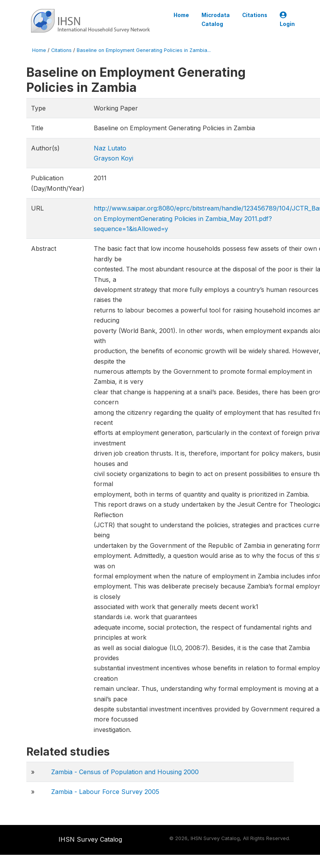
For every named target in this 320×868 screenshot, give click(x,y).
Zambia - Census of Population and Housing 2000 (125, 772)
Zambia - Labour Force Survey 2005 (105, 792)
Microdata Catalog (216, 19)
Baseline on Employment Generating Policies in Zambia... (144, 50)
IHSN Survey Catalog (90, 839)
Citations (255, 15)
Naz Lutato (110, 148)
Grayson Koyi (114, 158)
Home (181, 15)
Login (287, 20)
